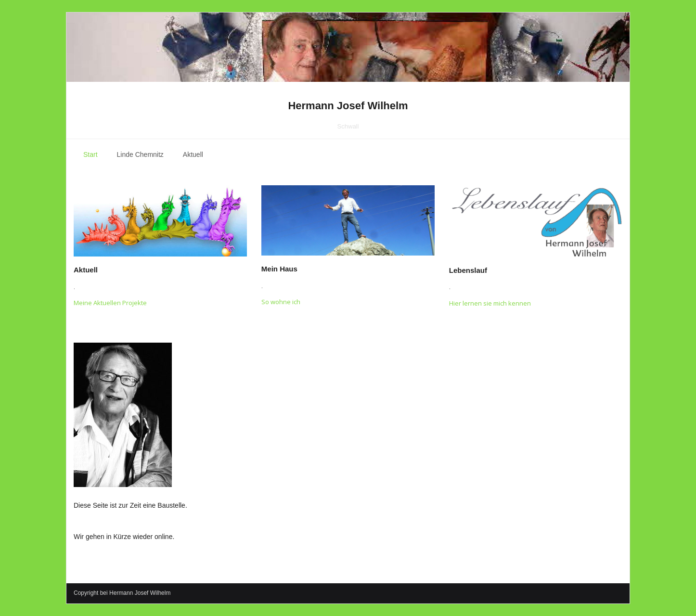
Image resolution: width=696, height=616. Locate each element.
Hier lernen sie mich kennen (490, 303)
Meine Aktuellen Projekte (110, 303)
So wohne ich (281, 302)
